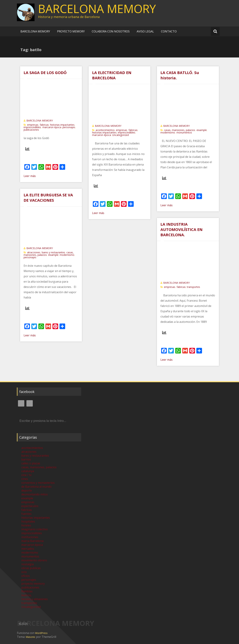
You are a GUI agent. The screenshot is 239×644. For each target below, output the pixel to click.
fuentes (26, 514)
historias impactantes (62, 125)
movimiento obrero (34, 560)
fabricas (44, 125)
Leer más (30, 176)
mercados (28, 549)
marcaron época (52, 127)
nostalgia (27, 564)
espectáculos (30, 506)
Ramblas (27, 591)
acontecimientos (105, 130)
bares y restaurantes (53, 252)
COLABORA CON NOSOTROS (111, 31)
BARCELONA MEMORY (97, 9)
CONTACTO (169, 31)
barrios (26, 459)
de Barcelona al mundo (36, 487)
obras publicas (31, 568)
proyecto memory (33, 584)
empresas (33, 125)
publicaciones (31, 130)
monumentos (184, 132)
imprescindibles (32, 127)
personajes (69, 127)
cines (25, 479)
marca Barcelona (32, 541)
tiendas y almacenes (35, 599)
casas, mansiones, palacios (180, 130)
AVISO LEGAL (145, 31)
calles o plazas (31, 463)
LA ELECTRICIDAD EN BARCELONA (112, 75)
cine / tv (26, 475)
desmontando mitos (35, 494)
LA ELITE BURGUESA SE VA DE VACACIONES (48, 197)
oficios (26, 576)
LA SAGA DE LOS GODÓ (45, 72)
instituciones (30, 537)
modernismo (168, 132)
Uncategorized (120, 135)
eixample (202, 130)
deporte (27, 490)
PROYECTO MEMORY (71, 31)
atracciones (34, 252)
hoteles (26, 525)
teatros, (27, 595)
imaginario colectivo (35, 529)
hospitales (28, 521)
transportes (193, 287)
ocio (24, 572)
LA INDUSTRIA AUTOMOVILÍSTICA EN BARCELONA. (181, 229)
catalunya (28, 471)
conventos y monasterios (38, 483)
